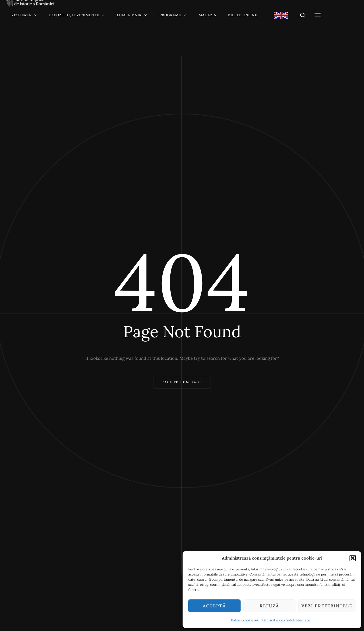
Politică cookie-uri (245, 620)
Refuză (269, 606)
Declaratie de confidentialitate (286, 620)
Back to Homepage (182, 382)
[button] (353, 558)
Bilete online (243, 15)
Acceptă (214, 606)
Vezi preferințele (327, 606)
